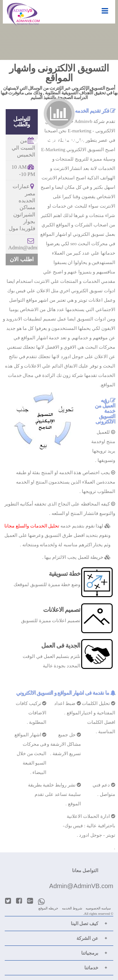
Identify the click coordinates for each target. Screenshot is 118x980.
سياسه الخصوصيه (98, 908)
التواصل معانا (85, 871)
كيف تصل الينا (85, 924)
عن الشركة (87, 938)
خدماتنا (91, 968)
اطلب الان (22, 259)
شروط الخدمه (72, 908)
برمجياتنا (90, 953)
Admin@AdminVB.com (81, 886)
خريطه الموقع (48, 908)
